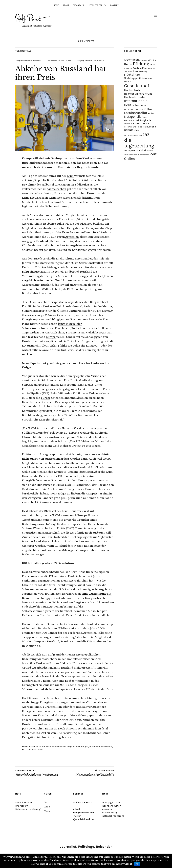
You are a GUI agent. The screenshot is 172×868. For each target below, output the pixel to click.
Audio (47, 807)
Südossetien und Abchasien (40, 689)
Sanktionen (37, 749)
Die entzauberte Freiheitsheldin (95, 773)
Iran (110, 333)
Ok (137, 864)
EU (90, 747)
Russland (42, 241)
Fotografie (79, 5)
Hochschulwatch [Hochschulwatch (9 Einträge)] (135, 97)
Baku (25, 272)
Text (46, 802)
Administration (24, 803)
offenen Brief (91, 232)
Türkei (45, 398)
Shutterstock (99, 61)
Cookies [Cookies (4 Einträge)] (128, 68)
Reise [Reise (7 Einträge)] (146, 123)
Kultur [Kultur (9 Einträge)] (148, 109)
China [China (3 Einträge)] (152, 65)
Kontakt (114, 5)
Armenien (72, 237)
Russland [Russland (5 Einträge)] (151, 127)
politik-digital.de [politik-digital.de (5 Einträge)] (143, 120)
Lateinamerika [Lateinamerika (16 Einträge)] (136, 113)
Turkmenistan (75, 333)
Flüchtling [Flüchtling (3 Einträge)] (143, 72)
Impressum (22, 806)
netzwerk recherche (113, 816)
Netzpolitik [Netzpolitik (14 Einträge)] (132, 117)
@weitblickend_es (84, 819)
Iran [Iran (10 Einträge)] (138, 105)
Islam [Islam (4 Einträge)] (144, 106)
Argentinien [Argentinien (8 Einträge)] (131, 60)
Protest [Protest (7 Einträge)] (137, 123)
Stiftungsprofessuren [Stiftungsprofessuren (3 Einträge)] (133, 135)
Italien (26, 402)
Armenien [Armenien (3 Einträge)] (143, 60)
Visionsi (88, 61)
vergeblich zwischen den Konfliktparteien (49, 280)
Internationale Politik (102, 747)
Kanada (90, 489)
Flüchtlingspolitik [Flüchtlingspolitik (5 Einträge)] (133, 78)
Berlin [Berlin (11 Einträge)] (128, 64)
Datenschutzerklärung (28, 809)
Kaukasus (101, 437)
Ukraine (85, 224)
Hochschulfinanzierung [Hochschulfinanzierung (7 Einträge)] (138, 94)
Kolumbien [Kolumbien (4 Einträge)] (129, 109)
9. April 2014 (36, 61)
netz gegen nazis (111, 803)
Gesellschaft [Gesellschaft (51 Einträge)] (138, 86)
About (66, 5)
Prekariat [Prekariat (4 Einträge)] (128, 124)
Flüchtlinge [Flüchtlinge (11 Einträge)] (132, 75)
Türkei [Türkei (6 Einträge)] (142, 150)
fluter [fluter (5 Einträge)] (135, 71)
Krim (70, 176)
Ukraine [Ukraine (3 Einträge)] (150, 151)
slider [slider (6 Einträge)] (137, 130)
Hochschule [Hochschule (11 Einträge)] (132, 90)
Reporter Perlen (97, 5)
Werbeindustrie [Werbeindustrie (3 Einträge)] (131, 155)
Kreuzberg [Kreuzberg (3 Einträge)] (139, 109)
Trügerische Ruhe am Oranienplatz (37, 773)
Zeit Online (66, 61)
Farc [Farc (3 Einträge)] (130, 72)
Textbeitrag (24, 51)
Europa (51, 337)
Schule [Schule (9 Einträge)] (129, 130)
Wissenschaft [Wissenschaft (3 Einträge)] (143, 155)
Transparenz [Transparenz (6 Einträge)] (131, 150)
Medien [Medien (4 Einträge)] (151, 113)
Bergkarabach (74, 747)
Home (56, 5)
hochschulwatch (112, 806)
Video (47, 811)
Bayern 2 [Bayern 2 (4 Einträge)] (152, 60)
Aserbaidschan (57, 189)
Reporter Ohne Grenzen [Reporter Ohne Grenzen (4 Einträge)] (135, 127)
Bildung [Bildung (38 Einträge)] (141, 64)
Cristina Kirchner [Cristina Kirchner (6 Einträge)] (142, 68)
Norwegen (70, 489)
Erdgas (85, 747)
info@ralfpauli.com (84, 813)
